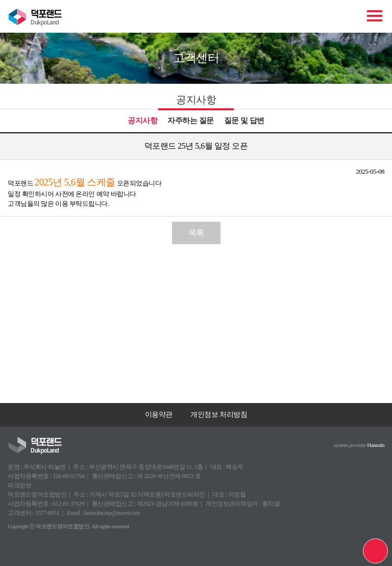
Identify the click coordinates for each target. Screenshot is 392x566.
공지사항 (142, 121)
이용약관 (159, 415)
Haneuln (376, 445)
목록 (196, 233)
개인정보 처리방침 (219, 415)
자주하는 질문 (190, 121)
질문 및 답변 (244, 121)
